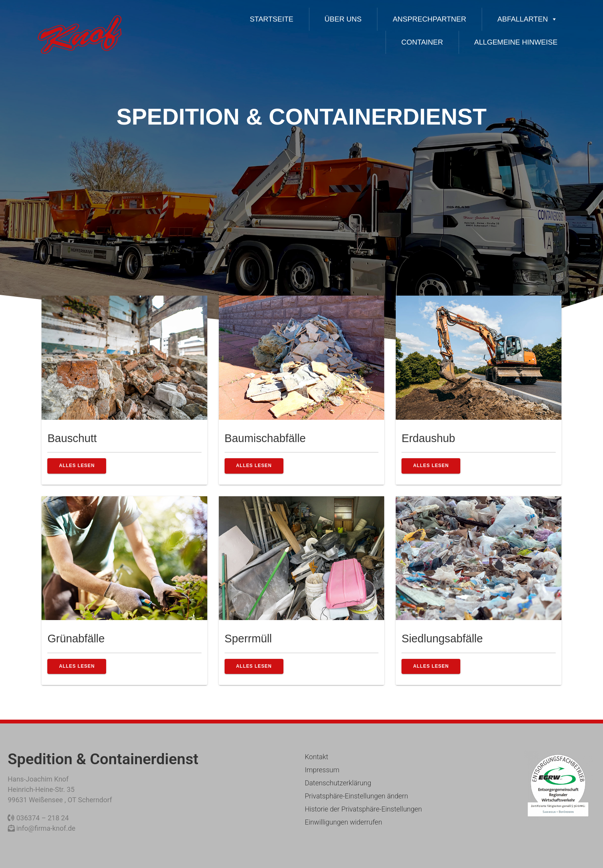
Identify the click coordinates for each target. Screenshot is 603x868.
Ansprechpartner (429, 19)
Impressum (322, 770)
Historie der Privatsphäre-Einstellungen (363, 809)
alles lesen (77, 466)
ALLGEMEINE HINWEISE (516, 42)
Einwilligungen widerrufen (343, 822)
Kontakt (316, 757)
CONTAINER (422, 42)
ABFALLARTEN (527, 19)
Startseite (271, 19)
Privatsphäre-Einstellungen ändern (356, 796)
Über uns (343, 19)
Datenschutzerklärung (338, 783)
